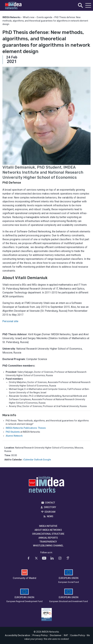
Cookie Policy (78, 635)
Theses (42, 428)
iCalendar (28, 460)
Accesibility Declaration (18, 635)
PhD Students (13, 432)
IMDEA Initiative (48, 526)
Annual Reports (48, 538)
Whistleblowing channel (48, 546)
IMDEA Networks (46, 485)
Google (47, 460)
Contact (50, 503)
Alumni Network (14, 436)
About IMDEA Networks (48, 530)
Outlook (38, 460)
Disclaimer (56, 635)
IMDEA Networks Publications (21, 428)
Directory (50, 507)
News (50, 516)
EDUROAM (50, 512)
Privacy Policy (40, 635)
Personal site (10, 321)
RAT (66, 635)
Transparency (48, 542)
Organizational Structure (48, 534)
